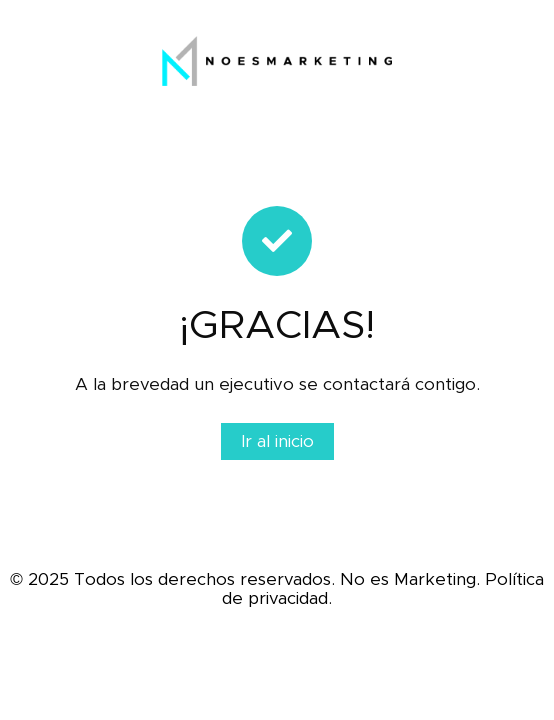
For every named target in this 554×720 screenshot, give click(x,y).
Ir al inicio (277, 441)
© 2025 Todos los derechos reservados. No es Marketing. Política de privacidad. (277, 589)
